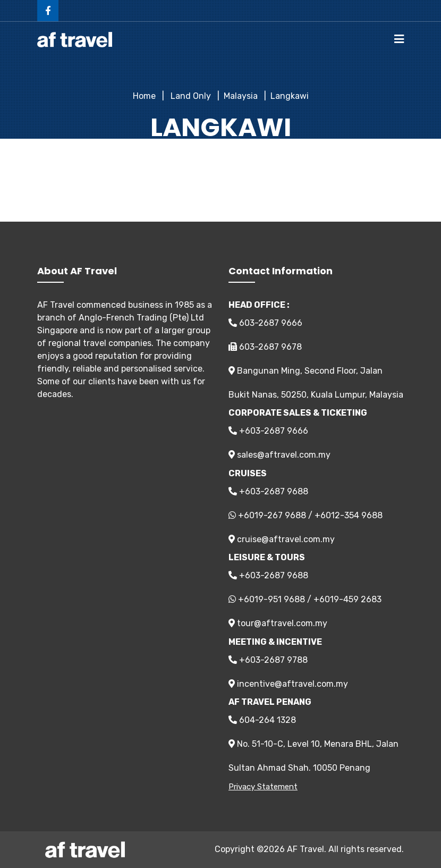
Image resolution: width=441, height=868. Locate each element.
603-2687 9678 (265, 347)
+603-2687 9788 (268, 660)
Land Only (190, 96)
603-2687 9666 (265, 323)
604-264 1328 (262, 720)
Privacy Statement (263, 787)
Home (144, 96)
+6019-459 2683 (347, 599)
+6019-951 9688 (272, 599)
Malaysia (241, 96)
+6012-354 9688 (349, 515)
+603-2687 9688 (268, 491)
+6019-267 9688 (272, 515)
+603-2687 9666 (268, 431)
